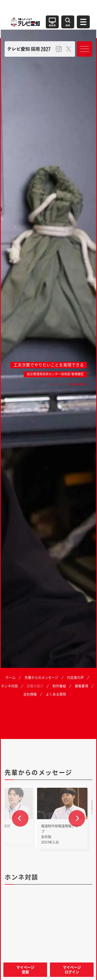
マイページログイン (72, 970)
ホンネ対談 (9, 686)
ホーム (10, 677)
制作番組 (59, 686)
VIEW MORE (78, 384)
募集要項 (81, 686)
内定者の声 (75, 677)
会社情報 (30, 694)
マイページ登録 (25, 970)
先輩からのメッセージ (41, 677)
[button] (20, 818)
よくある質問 (56, 694)
